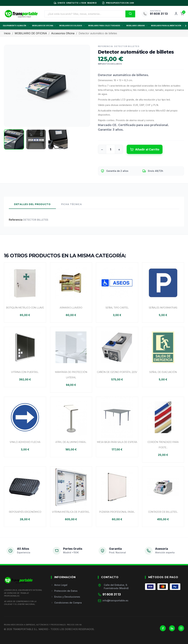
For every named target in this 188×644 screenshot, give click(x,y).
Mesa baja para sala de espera (117, 442)
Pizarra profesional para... (117, 512)
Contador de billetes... (163, 512)
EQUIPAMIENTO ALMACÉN (16, 26)
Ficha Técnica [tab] (72, 204)
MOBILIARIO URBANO (137, 26)
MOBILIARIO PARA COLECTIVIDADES (106, 26)
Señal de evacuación (163, 372)
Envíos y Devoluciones (66, 597)
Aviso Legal (59, 585)
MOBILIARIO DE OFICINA (44, 26)
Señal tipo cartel (117, 308)
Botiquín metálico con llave (25, 308)
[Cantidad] (111, 149)
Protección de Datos (64, 591)
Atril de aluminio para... (71, 442)
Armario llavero (71, 308)
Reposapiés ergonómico (25, 512)
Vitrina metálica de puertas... (71, 512)
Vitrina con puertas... (25, 372)
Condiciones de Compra (66, 603)
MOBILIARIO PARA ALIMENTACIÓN (168, 26)
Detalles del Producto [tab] (32, 204)
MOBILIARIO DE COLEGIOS (72, 26)
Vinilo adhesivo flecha (25, 442)
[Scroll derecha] (185, 26)
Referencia (16, 220)
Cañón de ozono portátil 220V (117, 372)
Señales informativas (163, 308)
